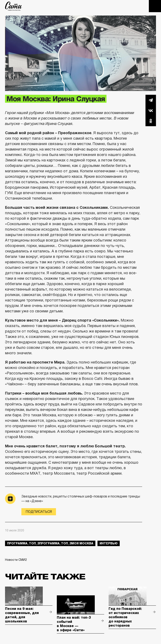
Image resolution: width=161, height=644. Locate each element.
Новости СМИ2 (16, 560)
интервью (109, 543)
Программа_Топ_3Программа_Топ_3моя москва (50, 543)
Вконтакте (151, 110)
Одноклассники (151, 121)
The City (14, 6)
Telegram (151, 100)
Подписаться (39, 512)
